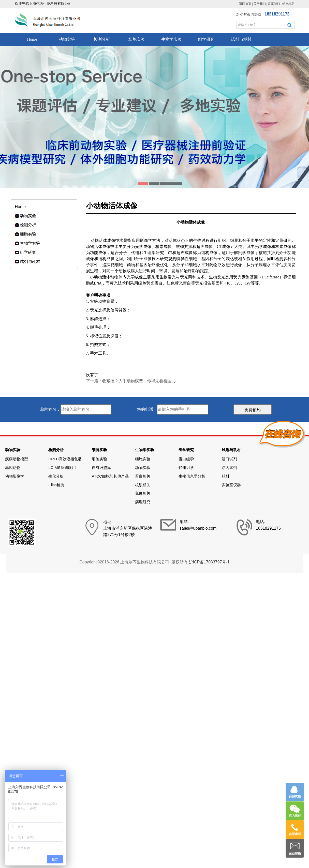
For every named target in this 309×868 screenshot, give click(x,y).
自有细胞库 (101, 468)
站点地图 (288, 4)
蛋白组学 (186, 459)
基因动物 (13, 468)
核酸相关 (143, 485)
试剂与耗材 (241, 39)
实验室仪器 (231, 485)
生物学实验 (171, 39)
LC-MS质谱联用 (62, 468)
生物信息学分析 (192, 476)
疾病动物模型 (17, 459)
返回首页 (245, 4)
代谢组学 (186, 468)
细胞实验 (137, 39)
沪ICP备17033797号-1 (209, 562)
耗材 (226, 476)
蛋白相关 (143, 476)
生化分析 (56, 476)
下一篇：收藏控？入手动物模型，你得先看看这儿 (131, 381)
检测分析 (102, 39)
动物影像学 (15, 476)
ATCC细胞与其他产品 (110, 476)
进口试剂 (229, 459)
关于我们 (260, 4)
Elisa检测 (56, 485)
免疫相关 (143, 493)
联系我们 (274, 4)
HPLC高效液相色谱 (65, 459)
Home (32, 39)
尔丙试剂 (229, 468)
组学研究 (206, 39)
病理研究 (143, 502)
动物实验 (67, 39)
